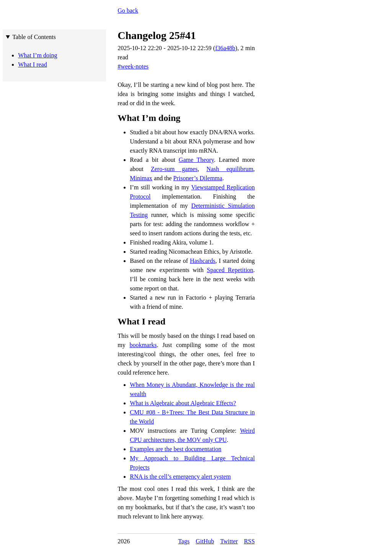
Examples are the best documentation (176, 449)
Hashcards (203, 261)
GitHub (205, 541)
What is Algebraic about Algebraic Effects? (183, 403)
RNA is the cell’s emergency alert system (180, 477)
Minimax (141, 178)
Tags (184, 541)
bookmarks (143, 345)
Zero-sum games (174, 169)
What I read (141, 321)
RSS (249, 541)
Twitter (229, 541)
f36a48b (225, 48)
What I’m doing (149, 118)
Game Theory (196, 160)
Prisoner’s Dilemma (198, 178)
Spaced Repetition (230, 270)
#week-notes (133, 66)
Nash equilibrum (230, 169)
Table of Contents (34, 37)
